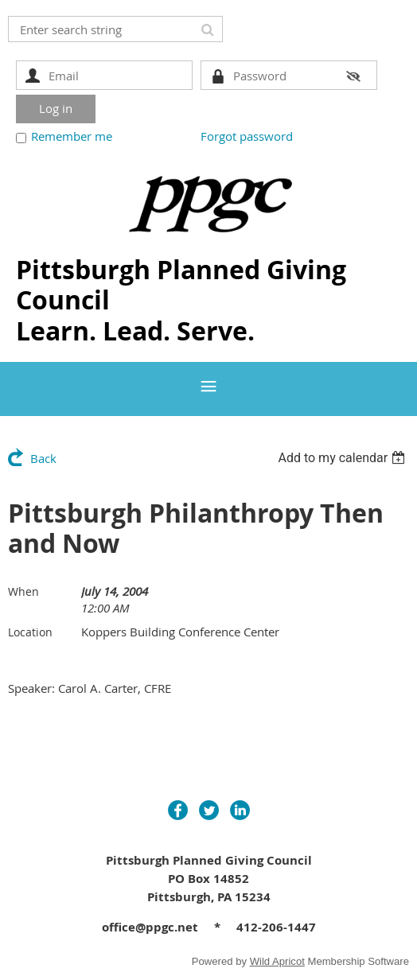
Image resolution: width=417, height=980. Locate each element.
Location (30, 632)
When (23, 591)
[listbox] (343, 458)
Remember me (72, 136)
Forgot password (247, 136)
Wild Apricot (277, 961)
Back (43, 458)
